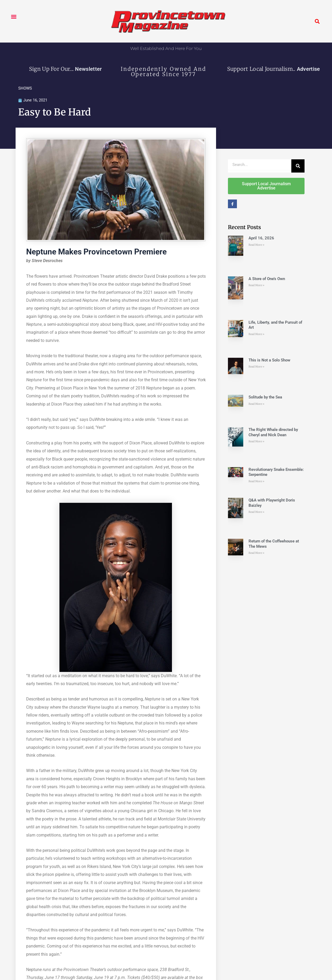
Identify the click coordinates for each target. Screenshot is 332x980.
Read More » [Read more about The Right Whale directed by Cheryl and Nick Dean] (256, 442)
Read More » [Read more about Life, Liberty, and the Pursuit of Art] (256, 334)
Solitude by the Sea (265, 398)
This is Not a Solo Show (269, 360)
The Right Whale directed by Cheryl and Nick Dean (273, 433)
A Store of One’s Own (267, 279)
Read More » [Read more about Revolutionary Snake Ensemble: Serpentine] (256, 482)
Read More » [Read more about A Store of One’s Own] (256, 286)
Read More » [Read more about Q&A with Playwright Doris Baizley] (256, 512)
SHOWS (25, 88)
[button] (14, 17)
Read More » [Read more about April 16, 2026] (256, 245)
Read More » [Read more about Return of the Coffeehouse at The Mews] (256, 553)
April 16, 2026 (261, 239)
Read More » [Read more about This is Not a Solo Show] (256, 367)
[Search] (298, 166)
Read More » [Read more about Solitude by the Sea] (256, 404)
